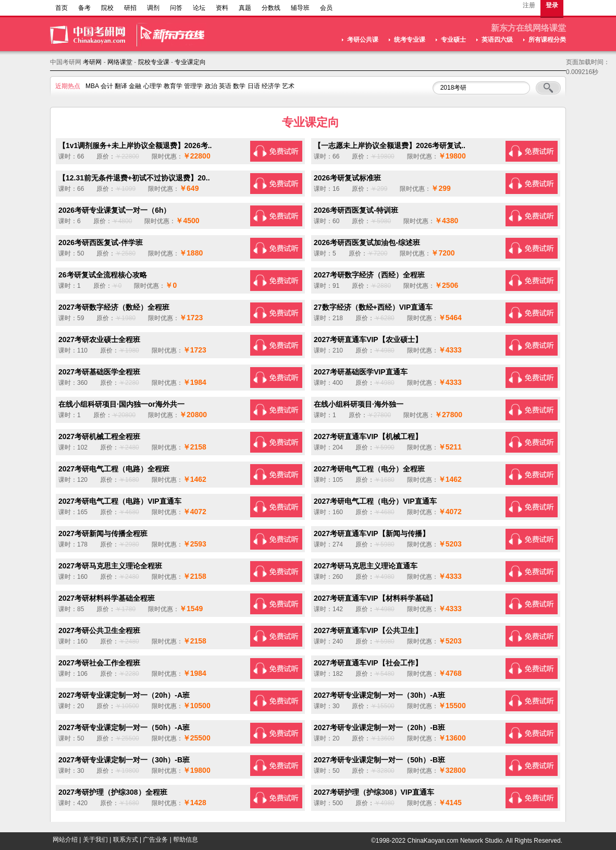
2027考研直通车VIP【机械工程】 (368, 436)
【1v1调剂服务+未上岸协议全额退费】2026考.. (135, 145)
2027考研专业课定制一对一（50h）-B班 (379, 760)
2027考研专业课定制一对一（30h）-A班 (379, 695)
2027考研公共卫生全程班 (99, 630)
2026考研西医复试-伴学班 (101, 242)
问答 (176, 8)
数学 (239, 86)
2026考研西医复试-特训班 (356, 210)
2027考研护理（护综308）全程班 (113, 792)
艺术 (288, 86)
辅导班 (300, 8)
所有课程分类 (547, 40)
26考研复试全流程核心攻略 (103, 275)
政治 (211, 86)
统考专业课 (410, 40)
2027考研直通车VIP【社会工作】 (368, 663)
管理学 (193, 86)
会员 (326, 8)
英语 (225, 86)
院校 (107, 8)
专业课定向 (190, 62)
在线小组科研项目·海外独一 (359, 404)
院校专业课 (154, 62)
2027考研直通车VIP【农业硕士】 (368, 339)
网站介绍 (65, 840)
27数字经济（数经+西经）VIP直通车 (373, 307)
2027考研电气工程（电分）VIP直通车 (375, 501)
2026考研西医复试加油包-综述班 (367, 242)
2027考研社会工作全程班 (99, 663)
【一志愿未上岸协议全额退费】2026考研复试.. (390, 145)
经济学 (271, 86)
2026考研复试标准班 (347, 178)
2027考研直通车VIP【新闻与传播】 (372, 533)
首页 (61, 8)
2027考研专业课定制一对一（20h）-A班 (124, 695)
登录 (552, 5)
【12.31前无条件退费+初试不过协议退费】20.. (134, 178)
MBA (92, 86)
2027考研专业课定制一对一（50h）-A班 (124, 727)
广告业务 (155, 840)
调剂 (153, 8)
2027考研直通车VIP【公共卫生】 (368, 630)
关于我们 (95, 840)
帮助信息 (186, 840)
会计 (107, 86)
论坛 (199, 8)
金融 (135, 86)
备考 (84, 8)
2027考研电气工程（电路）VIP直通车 (120, 501)
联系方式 (126, 840)
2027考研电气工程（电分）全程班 (369, 469)
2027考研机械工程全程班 (99, 436)
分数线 (271, 8)
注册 (529, 5)
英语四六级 (497, 40)
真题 (245, 8)
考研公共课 (363, 40)
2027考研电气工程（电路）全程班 (114, 469)
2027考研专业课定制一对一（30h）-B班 (124, 760)
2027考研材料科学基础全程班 (107, 598)
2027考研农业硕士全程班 (99, 339)
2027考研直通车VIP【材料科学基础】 (375, 598)
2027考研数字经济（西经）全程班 (369, 275)
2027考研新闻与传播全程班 (103, 533)
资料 (222, 8)
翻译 (121, 86)
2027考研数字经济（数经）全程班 (114, 307)
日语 (254, 86)
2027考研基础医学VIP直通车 (361, 372)
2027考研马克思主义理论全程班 (110, 566)
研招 (130, 8)
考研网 (92, 62)
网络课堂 (120, 62)
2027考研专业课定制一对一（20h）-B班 (379, 727)
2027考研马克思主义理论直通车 (366, 566)
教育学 (173, 86)
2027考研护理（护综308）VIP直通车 (374, 792)
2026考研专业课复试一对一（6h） (114, 210)
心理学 (153, 86)
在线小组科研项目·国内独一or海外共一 (121, 404)
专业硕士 (453, 40)
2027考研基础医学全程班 (99, 372)
